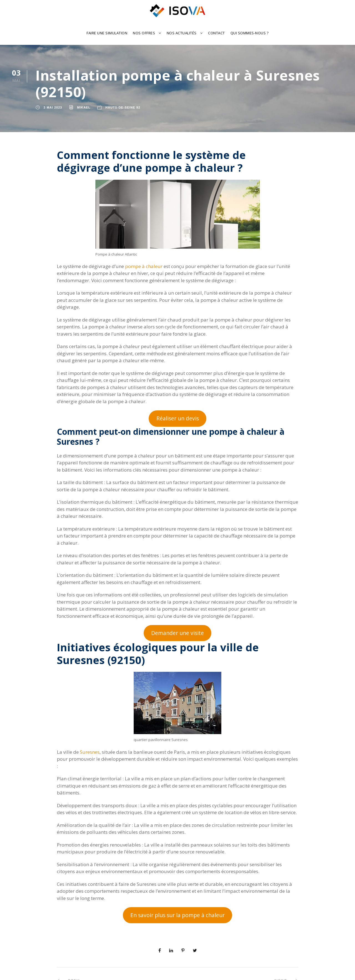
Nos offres (144, 33)
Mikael (84, 107)
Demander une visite (177, 633)
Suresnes (90, 752)
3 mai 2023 (53, 107)
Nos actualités (182, 33)
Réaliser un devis (178, 418)
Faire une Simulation (107, 33)
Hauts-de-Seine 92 (123, 107)
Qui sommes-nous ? (250, 33)
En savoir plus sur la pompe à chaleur (177, 915)
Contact (216, 33)
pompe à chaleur (144, 266)
